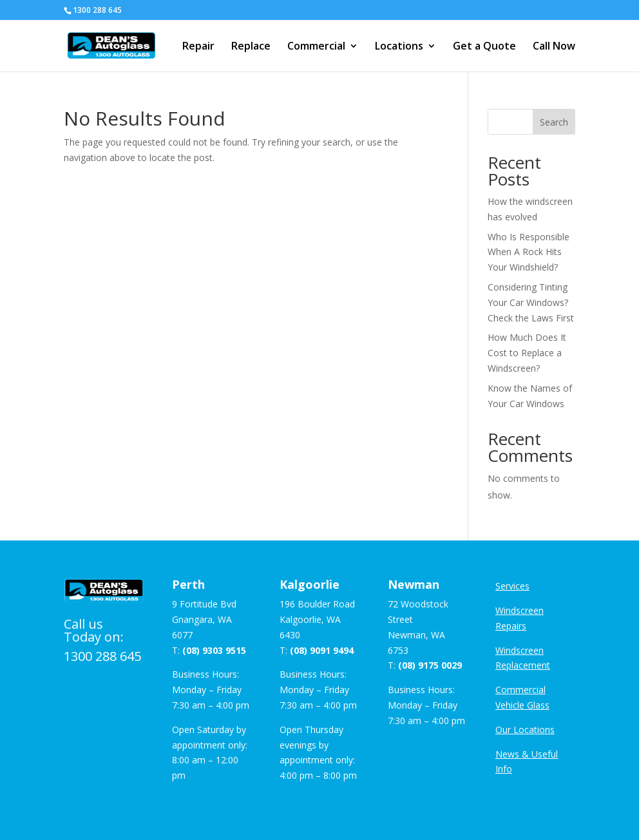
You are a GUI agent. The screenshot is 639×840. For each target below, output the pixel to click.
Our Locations (525, 730)
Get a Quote (484, 47)
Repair (198, 47)
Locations (399, 47)
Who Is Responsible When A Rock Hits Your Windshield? (529, 252)
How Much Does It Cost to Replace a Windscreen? (527, 353)
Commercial (316, 47)
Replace (251, 47)
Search (554, 122)
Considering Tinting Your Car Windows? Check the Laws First (531, 302)
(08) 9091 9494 (322, 650)
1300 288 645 (102, 656)
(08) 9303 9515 (214, 650)
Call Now (554, 47)
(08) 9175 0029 (430, 665)
